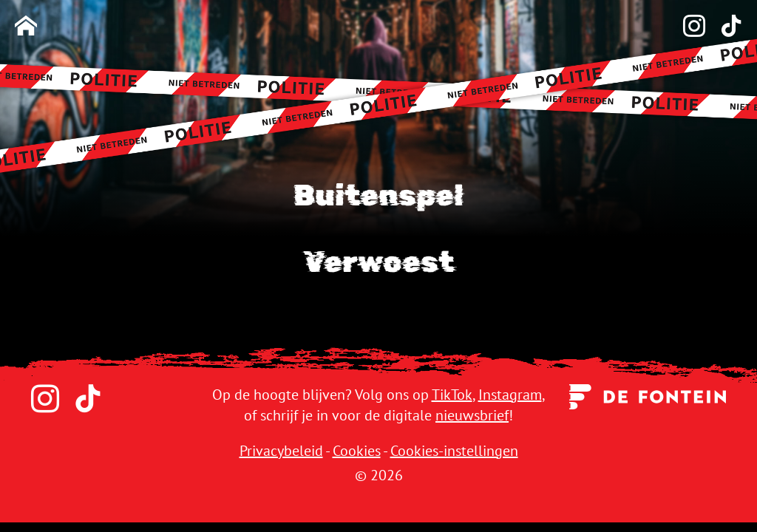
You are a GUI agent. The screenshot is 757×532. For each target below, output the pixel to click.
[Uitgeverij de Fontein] (648, 395)
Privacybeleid (281, 451)
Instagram (510, 395)
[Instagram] (687, 27)
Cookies (357, 451)
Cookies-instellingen (454, 451)
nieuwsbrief (472, 415)
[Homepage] (26, 27)
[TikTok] (724, 27)
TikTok (452, 395)
